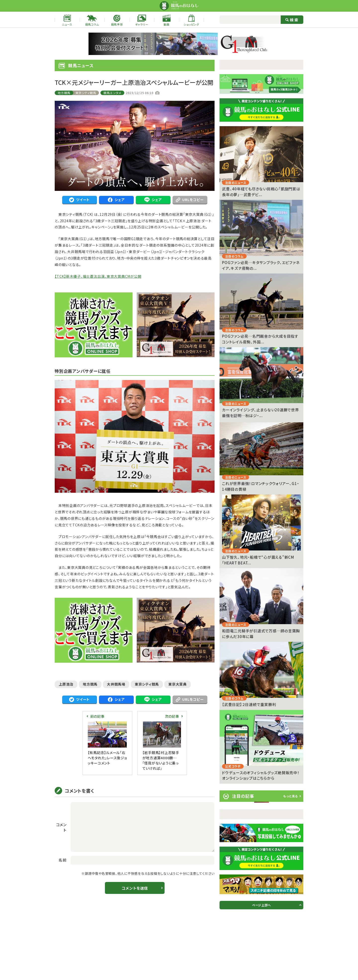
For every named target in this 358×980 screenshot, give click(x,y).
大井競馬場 (116, 684)
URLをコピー (190, 200)
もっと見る (291, 796)
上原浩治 (66, 684)
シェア (116, 200)
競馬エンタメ (112, 93)
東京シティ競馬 (86, 93)
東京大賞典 (178, 684)
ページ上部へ (262, 905)
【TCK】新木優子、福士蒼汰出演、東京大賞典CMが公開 (98, 276)
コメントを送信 (135, 888)
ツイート (79, 200)
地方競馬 (64, 93)
